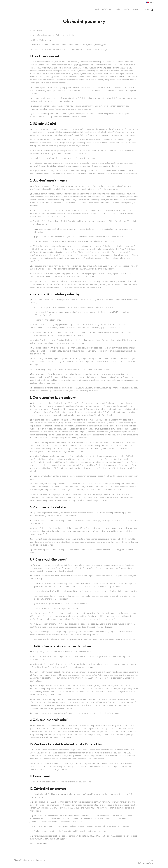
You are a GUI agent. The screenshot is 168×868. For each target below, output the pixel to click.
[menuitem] (123, 9)
